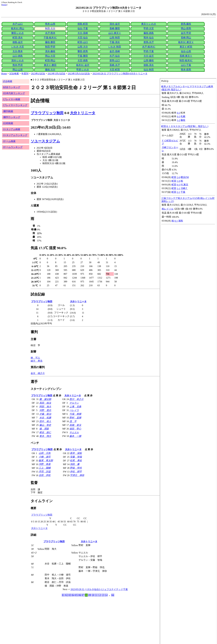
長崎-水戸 (115, 65)
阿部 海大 (45, 407)
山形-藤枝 (149, 60)
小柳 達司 (45, 457)
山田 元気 (45, 453)
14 (106, 595)
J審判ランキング (11, 117)
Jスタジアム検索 (11, 129)
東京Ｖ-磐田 (50, 65)
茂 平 (73, 421)
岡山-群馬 (186, 28)
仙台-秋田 (149, 70)
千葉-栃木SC (50, 38)
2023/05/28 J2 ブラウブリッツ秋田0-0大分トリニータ (120, 74)
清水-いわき (18, 60)
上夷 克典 (75, 407)
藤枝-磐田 (50, 42)
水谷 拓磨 (45, 418)
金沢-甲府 (186, 33)
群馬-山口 (115, 60)
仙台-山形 (186, 51)
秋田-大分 (50, 28)
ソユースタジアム (45, 141)
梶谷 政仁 (45, 432)
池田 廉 (75, 464)
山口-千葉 (186, 65)
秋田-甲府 (50, 47)
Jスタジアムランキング (15, 135)
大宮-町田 (115, 70)
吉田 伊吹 (45, 475)
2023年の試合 (38, 74)
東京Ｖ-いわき (149, 24)
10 (93, 595)
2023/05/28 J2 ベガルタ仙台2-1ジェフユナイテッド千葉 (99, 589)
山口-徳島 (18, 56)
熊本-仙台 (149, 38)
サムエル (74, 432)
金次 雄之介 (38, 373)
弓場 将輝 (75, 414)
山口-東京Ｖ (115, 33)
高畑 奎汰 (75, 425)
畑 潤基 (44, 429)
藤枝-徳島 (149, 33)
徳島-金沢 (18, 42)
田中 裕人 (45, 421)
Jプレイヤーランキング (15, 105)
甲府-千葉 (149, 51)
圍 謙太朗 (45, 399)
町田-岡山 (50, 60)
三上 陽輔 (45, 468)
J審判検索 (8, 111)
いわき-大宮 (18, 47)
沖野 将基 (45, 464)
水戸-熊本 (50, 33)
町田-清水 (18, 38)
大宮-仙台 (83, 38)
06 (80, 595)
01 (63, 595)
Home (4, 5)
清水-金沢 (115, 24)
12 (100, 595)
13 (103, 595)
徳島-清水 (149, 65)
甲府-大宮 (149, 28)
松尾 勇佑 (76, 460)
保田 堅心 (75, 429)
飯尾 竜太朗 (46, 460)
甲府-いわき (83, 70)
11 (96, 595)
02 (67, 595)
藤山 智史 (45, 425)
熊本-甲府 (18, 65)
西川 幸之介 (77, 399)
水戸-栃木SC (149, 47)
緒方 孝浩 (37, 361)
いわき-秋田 (115, 47)
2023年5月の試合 (56, 74)
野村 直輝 (75, 418)
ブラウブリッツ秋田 (47, 113)
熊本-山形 (50, 24)
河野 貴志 (45, 410)
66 (113, 595)
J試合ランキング (11, 87)
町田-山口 (83, 42)
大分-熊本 (18, 51)
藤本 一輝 (75, 436)
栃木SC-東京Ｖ (186, 42)
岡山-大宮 (50, 56)
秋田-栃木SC (186, 60)
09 (90, 595)
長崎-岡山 (186, 38)
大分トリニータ (83, 113)
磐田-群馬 (83, 51)
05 (77, 595)
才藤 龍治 (45, 414)
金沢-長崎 (115, 51)
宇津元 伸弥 (77, 475)
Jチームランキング (13, 147)
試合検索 (14, 74)
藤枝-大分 (50, 70)
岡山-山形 (18, 70)
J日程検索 (8, 123)
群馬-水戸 (149, 42)
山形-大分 (83, 47)
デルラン (74, 403)
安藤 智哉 (76, 457)
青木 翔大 (45, 436)
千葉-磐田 (83, 56)
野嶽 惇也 (76, 468)
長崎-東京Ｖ (186, 56)
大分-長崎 (83, 33)
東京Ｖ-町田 (186, 47)
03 (70, 595)
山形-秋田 (115, 38)
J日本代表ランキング (14, 93)
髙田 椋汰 (45, 403)
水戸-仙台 (115, 56)
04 (73, 595)
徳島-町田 (83, 24)
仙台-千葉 (83, 28)
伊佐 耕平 (76, 472)
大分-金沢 (149, 56)
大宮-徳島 (83, 60)
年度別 (25, 74)
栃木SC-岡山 (18, 28)
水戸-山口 (18, 24)
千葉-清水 (115, 42)
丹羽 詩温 (45, 472)
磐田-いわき (18, 33)
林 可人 (35, 358)
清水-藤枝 (50, 51)
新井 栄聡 (76, 453)
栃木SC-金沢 (83, 65)
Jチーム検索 (9, 141)
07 (83, 595)
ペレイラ (74, 410)
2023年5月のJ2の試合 (79, 74)
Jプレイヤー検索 (11, 99)
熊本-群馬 (186, 70)
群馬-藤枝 (186, 24)
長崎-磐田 (115, 28)
